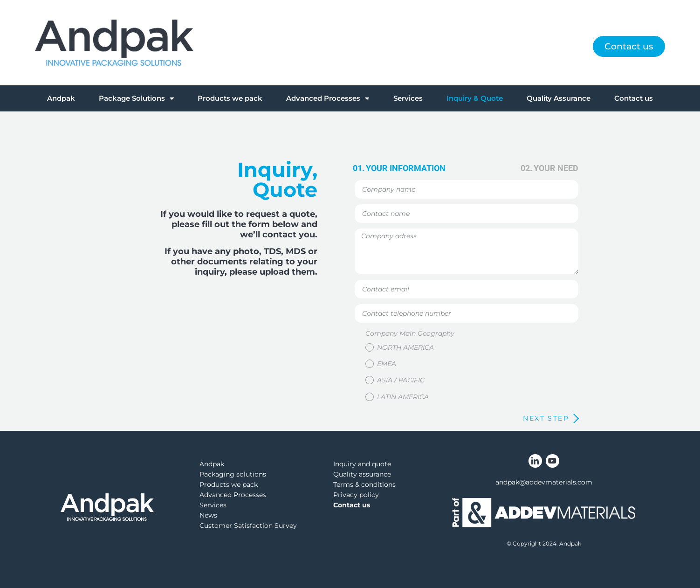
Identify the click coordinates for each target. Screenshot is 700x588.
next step (546, 418)
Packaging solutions (233, 474)
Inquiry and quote (362, 464)
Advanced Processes (328, 99)
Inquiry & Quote (475, 98)
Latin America (403, 396)
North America (405, 347)
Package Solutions (136, 99)
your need (556, 168)
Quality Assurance (559, 98)
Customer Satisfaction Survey (248, 526)
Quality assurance (362, 474)
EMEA (387, 364)
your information (406, 168)
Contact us (634, 98)
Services (408, 98)
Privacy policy (356, 495)
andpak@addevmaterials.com (544, 482)
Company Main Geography (410, 333)
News (208, 515)
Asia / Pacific (401, 380)
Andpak (61, 98)
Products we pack (230, 98)
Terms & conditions (364, 484)
